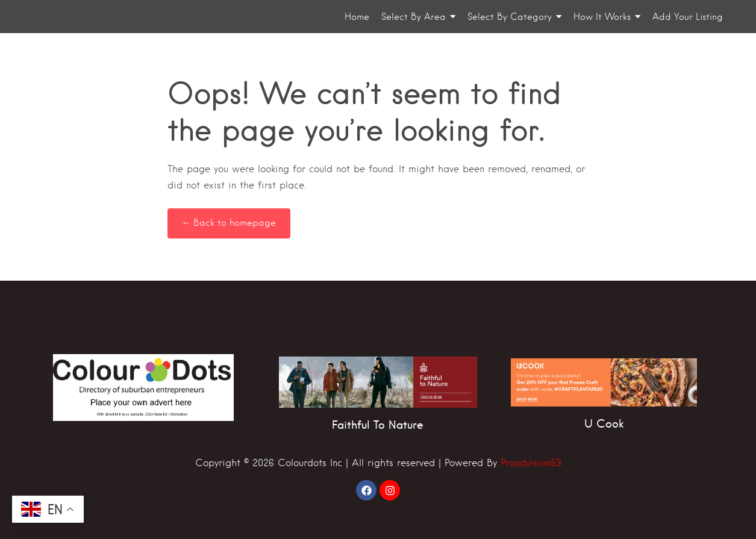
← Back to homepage (229, 223)
